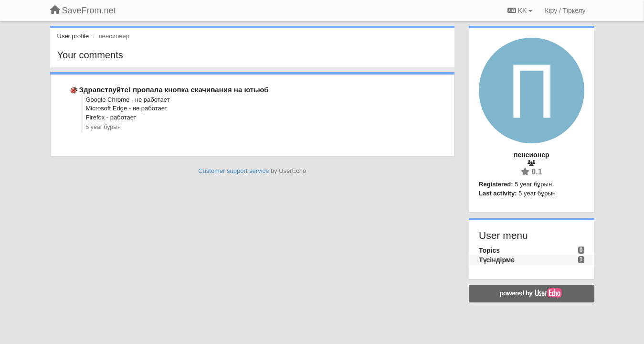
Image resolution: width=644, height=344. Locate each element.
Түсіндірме (497, 260)
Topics (489, 250)
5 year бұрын (103, 127)
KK (520, 11)
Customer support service (233, 171)
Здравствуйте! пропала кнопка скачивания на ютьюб (174, 90)
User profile (73, 36)
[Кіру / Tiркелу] (565, 11)
